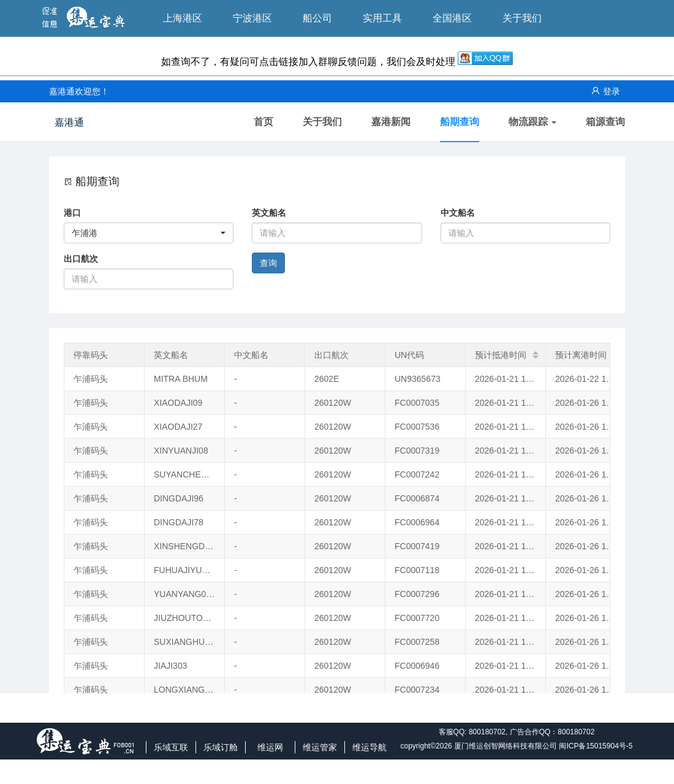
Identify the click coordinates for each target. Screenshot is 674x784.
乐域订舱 (221, 747)
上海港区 (183, 18)
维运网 (270, 747)
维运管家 (320, 747)
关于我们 (522, 18)
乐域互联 (171, 747)
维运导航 (369, 747)
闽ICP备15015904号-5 (596, 746)
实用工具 (382, 18)
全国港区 (452, 18)
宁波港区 (252, 18)
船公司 (317, 18)
